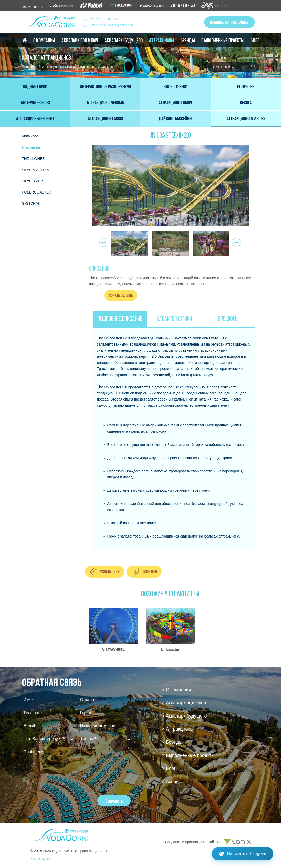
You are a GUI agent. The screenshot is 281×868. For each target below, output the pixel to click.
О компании (44, 40)
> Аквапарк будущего (184, 716)
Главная (30, 67)
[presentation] (61, 775)
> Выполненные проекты (188, 755)
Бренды (188, 40)
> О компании (177, 690)
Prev (103, 241)
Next (236, 241)
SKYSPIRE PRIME (37, 170)
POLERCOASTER (37, 192)
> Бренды (172, 742)
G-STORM (30, 203)
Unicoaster (88, 67)
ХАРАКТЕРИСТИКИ (174, 319)
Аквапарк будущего (124, 40)
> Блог (169, 768)
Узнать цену (110, 571)
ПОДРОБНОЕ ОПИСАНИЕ (120, 319)
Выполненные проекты (223, 40)
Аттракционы (162, 40)
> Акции (170, 782)
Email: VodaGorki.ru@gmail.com (112, 25)
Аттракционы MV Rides (59, 67)
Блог (255, 40)
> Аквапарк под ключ (184, 703)
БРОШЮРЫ (228, 319)
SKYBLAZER (32, 181)
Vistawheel (30, 136)
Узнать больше (121, 295)
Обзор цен (149, 571)
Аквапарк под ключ (80, 40)
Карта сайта (40, 858)
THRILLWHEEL (34, 159)
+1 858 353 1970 (107, 19)
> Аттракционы (178, 729)
